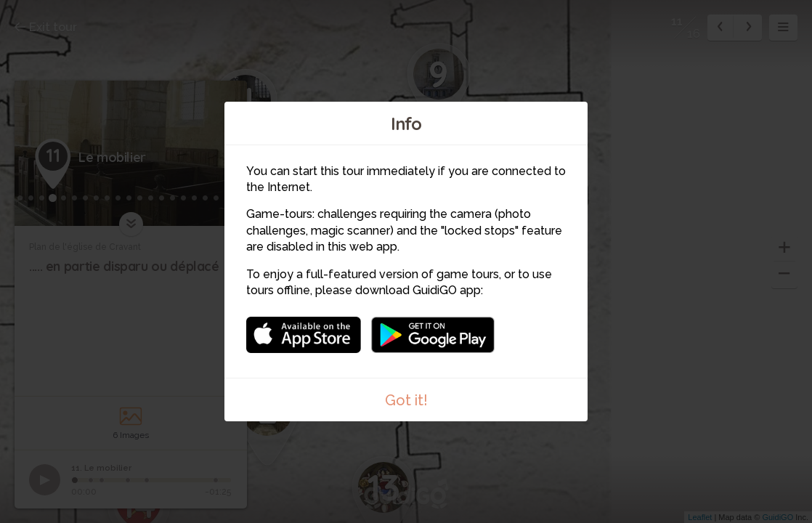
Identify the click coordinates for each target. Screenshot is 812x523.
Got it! (406, 400)
